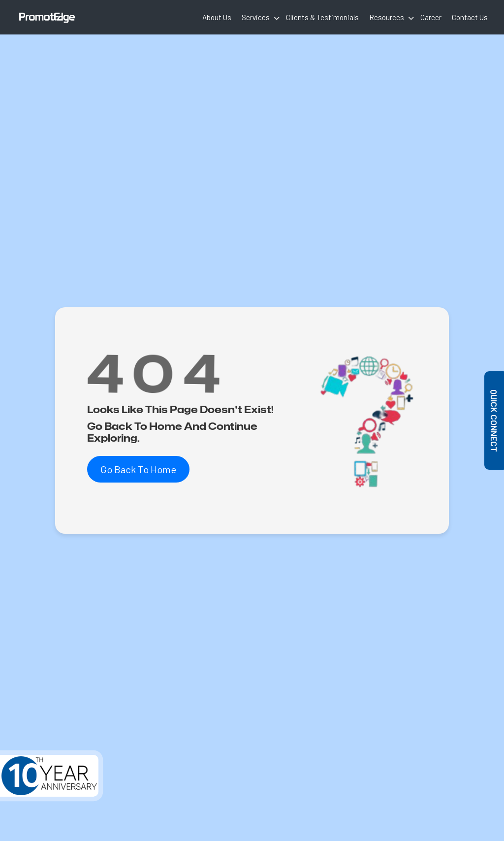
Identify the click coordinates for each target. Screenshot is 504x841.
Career (431, 17)
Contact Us (470, 17)
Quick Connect (495, 421)
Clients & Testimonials (322, 17)
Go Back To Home (138, 469)
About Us (217, 17)
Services (256, 17)
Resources (387, 17)
